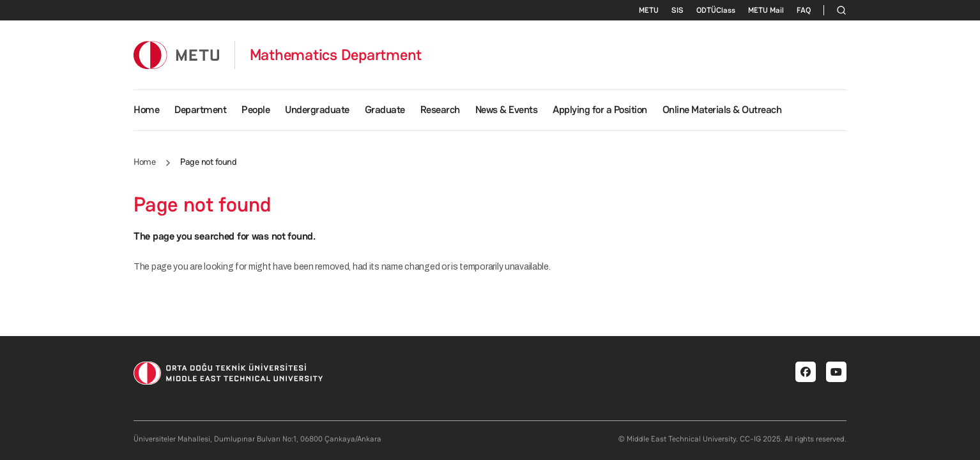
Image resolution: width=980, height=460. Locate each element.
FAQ (804, 10)
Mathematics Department (336, 55)
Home (146, 110)
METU (649, 10)
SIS (678, 10)
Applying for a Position (600, 110)
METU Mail (766, 10)
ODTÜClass (716, 10)
